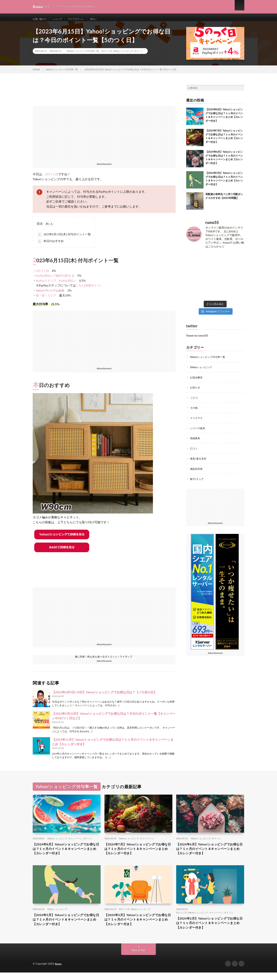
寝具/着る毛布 (199, 461)
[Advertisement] (104, 137)
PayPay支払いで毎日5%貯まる (55, 280)
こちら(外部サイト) (88, 290)
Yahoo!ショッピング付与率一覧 (83, 55)
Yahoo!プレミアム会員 (50, 294)
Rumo (58, 971)
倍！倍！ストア (46, 299)
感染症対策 (197, 471)
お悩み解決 (197, 381)
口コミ (194, 451)
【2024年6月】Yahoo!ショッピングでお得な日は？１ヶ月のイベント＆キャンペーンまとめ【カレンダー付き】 (210, 854)
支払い (100, 19)
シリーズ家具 (198, 431)
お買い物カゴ (41, 19)
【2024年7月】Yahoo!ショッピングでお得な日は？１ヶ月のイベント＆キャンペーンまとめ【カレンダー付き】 (138, 854)
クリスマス (197, 421)
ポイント (139, 55)
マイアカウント (81, 19)
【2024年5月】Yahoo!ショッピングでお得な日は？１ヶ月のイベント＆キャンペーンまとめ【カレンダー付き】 (67, 926)
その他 (194, 411)
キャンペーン (75, 842)
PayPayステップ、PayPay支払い (56, 285)
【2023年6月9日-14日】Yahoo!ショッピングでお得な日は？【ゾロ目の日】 (104, 696)
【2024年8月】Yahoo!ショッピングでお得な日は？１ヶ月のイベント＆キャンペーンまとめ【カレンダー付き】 (67, 854)
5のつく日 (107, 55)
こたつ (194, 401)
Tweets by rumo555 (197, 339)
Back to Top (138, 958)
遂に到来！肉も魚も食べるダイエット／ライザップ (104, 660)
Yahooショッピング (123, 55)
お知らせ (195, 391)
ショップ (60, 19)
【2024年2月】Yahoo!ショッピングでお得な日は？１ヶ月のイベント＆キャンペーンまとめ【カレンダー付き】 (210, 930)
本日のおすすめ (51, 245)
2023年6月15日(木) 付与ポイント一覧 (64, 238)
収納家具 (195, 441)
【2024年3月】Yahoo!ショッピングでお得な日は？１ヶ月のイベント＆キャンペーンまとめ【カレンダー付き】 (138, 926)
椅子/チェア (197, 481)
